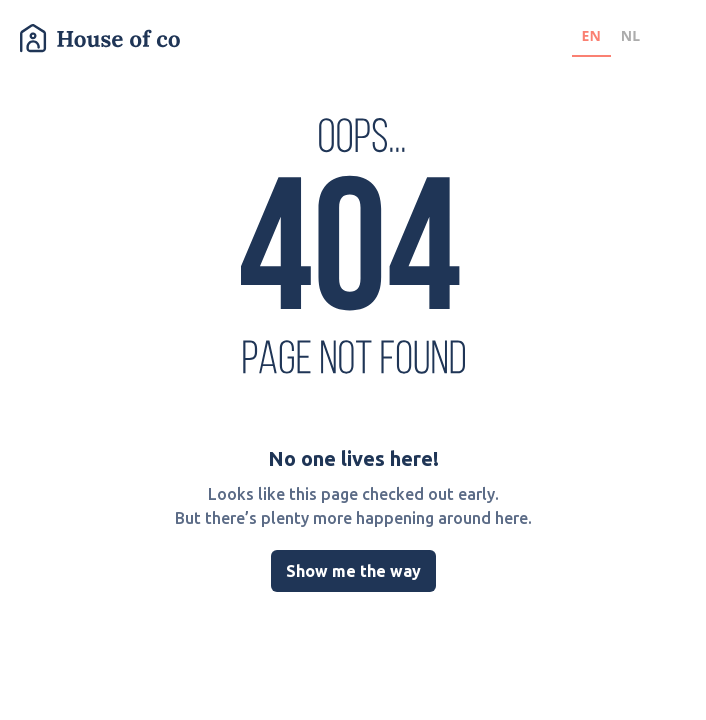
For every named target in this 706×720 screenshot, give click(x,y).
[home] (100, 38)
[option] (630, 38)
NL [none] (630, 35)
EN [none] (591, 35)
